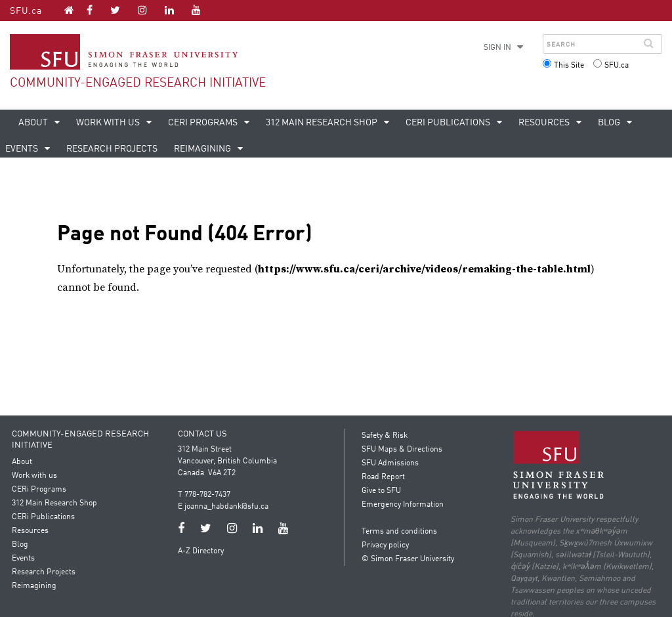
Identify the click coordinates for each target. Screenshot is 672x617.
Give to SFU (381, 491)
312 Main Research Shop (323, 123)
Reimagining (203, 149)
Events (25, 559)
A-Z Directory (201, 551)
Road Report (383, 477)
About (34, 123)
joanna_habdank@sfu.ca (227, 507)
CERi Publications (449, 123)
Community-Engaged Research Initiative (138, 83)
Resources (545, 123)
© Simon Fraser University (408, 559)
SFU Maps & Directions (402, 450)
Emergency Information (403, 505)
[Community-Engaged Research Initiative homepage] (69, 10)
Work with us (109, 123)
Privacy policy (385, 545)
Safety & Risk (385, 436)
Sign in (497, 48)
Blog (610, 123)
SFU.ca (26, 11)
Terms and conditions (399, 532)
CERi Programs (204, 123)
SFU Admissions (390, 463)
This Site (569, 66)
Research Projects (112, 149)
